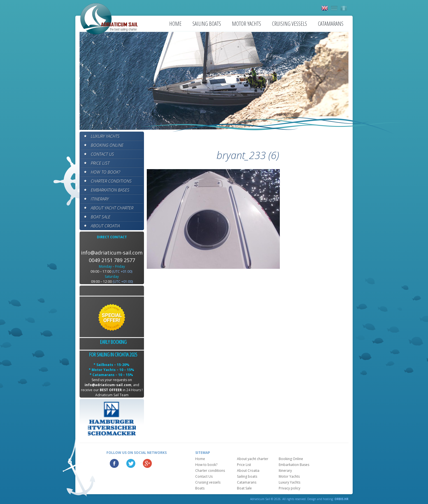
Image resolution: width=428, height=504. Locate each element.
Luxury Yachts (105, 136)
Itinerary (100, 199)
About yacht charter (112, 208)
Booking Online (107, 145)
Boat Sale (101, 217)
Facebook (114, 463)
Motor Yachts (246, 24)
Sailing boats (207, 24)
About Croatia (105, 226)
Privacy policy (289, 488)
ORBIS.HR (341, 499)
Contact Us (102, 154)
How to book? (105, 172)
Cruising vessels (289, 24)
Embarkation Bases (110, 190)
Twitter (131, 463)
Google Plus (147, 463)
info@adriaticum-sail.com (112, 253)
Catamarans (331, 24)
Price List (100, 163)
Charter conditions (111, 181)
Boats (200, 488)
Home (175, 24)
